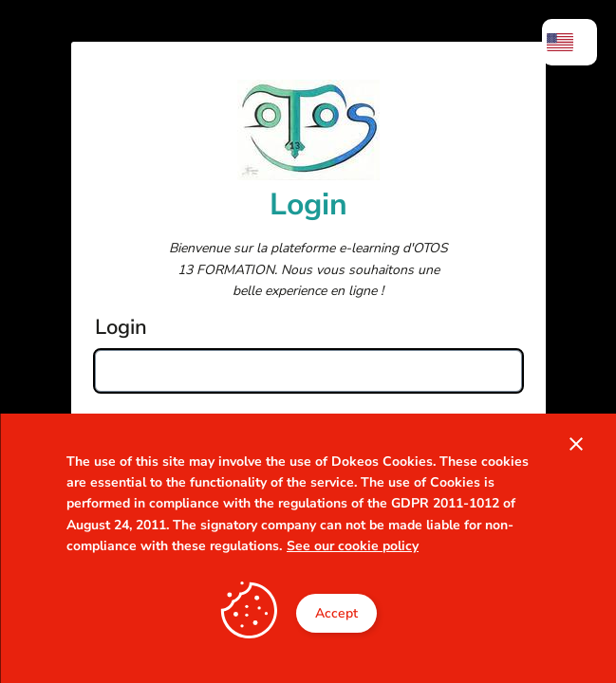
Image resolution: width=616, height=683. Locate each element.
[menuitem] (569, 42)
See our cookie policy (353, 546)
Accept (336, 613)
